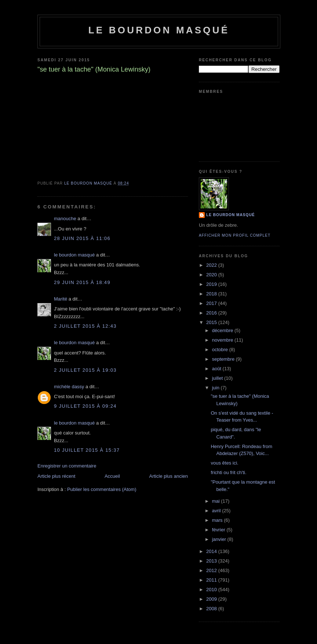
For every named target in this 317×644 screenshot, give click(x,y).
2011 (212, 580)
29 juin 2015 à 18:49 (82, 282)
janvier (220, 539)
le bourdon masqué (159, 30)
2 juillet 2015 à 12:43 (85, 326)
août (217, 369)
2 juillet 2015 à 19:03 (85, 370)
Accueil (112, 476)
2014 (212, 551)
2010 (212, 590)
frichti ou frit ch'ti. (228, 472)
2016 (212, 313)
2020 (212, 275)
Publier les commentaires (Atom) (102, 489)
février (219, 530)
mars (218, 520)
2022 (212, 265)
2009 (212, 599)
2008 (212, 609)
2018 (212, 294)
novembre (223, 340)
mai (217, 501)
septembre (224, 359)
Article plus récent (56, 476)
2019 (212, 284)
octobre (221, 350)
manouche (65, 219)
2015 (212, 322)
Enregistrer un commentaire (67, 466)
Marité (61, 299)
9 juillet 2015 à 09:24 (85, 406)
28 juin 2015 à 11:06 (82, 238)
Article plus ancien (169, 476)
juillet (218, 378)
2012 (212, 570)
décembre (223, 330)
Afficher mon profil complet (235, 235)
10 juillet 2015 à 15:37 (87, 450)
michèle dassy (69, 387)
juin (216, 388)
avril (217, 511)
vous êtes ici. (224, 463)
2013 (212, 561)
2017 (212, 303)
